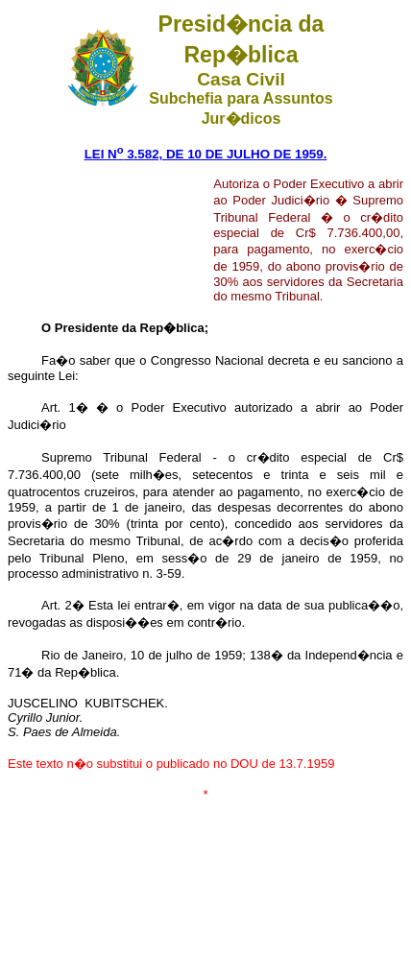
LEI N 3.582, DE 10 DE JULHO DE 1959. (206, 154)
